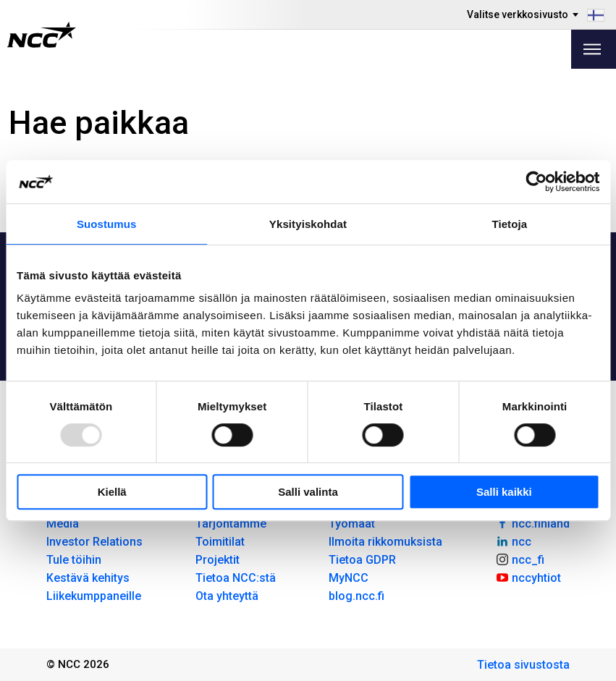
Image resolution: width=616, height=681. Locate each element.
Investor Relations (94, 542)
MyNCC (349, 578)
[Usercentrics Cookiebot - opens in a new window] (536, 182)
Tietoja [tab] (509, 224)
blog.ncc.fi (356, 596)
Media (63, 524)
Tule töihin (74, 560)
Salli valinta (308, 492)
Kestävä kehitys (88, 578)
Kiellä (112, 492)
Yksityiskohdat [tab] (308, 224)
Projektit (218, 560)
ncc (513, 541)
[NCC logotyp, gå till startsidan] (42, 35)
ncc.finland (532, 523)
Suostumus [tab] (107, 224)
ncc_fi (520, 559)
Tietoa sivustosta (523, 665)
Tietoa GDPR (362, 560)
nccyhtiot (528, 577)
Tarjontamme (231, 524)
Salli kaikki (504, 492)
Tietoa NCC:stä (236, 578)
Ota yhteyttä (227, 596)
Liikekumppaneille (94, 596)
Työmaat (352, 524)
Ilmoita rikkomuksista (385, 542)
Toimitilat (220, 542)
